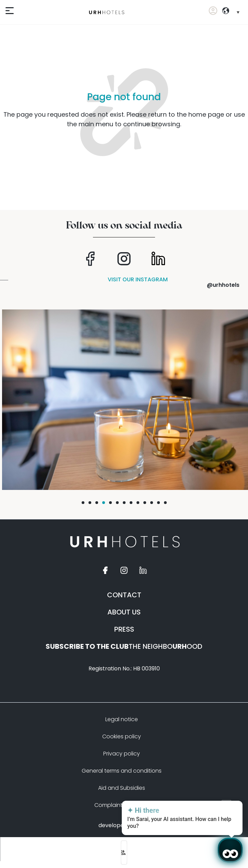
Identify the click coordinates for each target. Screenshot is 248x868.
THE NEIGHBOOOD (124, 646)
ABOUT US (124, 612)
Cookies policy (122, 736)
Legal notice (122, 719)
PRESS (124, 629)
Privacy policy (122, 754)
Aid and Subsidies (122, 788)
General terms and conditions (122, 771)
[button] (83, 503)
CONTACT (124, 595)
